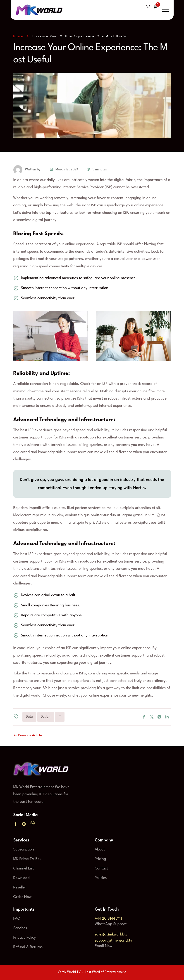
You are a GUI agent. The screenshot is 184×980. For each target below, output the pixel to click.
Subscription (24, 849)
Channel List (24, 868)
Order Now (23, 897)
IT (60, 717)
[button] (166, 10)
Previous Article (28, 736)
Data (29, 717)
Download (22, 878)
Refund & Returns (28, 947)
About (100, 849)
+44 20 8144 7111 (108, 919)
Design (46, 717)
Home (18, 37)
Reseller (20, 887)
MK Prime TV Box (27, 859)
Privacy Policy (25, 938)
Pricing (100, 859)
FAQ (17, 919)
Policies (101, 878)
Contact (101, 868)
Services (20, 928)
